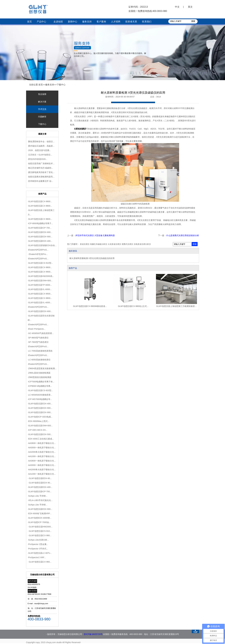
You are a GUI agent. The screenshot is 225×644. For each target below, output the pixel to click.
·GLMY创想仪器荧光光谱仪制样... (41, 318)
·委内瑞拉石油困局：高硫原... (41, 146)
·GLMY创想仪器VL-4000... (40, 303)
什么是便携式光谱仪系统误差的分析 (183, 235)
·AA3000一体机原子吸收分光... (42, 448)
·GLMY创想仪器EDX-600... (40, 232)
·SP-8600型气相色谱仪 (38, 338)
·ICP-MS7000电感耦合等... (40, 399)
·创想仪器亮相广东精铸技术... (41, 163)
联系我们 (147, 22)
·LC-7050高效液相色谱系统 (40, 351)
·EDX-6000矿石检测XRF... (40, 513)
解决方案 (42, 102)
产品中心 (41, 22)
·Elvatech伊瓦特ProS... (38, 250)
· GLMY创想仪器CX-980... (40, 535)
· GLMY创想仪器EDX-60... (40, 478)
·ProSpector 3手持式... (38, 549)
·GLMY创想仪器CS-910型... (40, 263)
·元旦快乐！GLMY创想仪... (40, 155)
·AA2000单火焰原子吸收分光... (42, 452)
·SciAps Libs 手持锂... (38, 496)
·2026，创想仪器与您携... (39, 150)
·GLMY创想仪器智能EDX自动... (42, 245)
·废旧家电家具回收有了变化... (41, 172)
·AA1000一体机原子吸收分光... (42, 456)
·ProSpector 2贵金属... (38, 544)
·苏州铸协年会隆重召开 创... (40, 181)
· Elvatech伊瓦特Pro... (38, 254)
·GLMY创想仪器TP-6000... (40, 285)
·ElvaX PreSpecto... (37, 329)
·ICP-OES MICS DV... (38, 430)
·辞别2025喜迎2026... (38, 159)
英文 (190, 7)
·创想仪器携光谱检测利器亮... (41, 177)
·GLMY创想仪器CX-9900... (40, 201)
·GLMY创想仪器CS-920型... (40, 390)
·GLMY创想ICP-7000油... (39, 522)
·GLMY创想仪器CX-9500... (40, 294)
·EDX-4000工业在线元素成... (41, 439)
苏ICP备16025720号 (93, 634)
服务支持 (87, 22)
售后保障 (42, 94)
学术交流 (42, 109)
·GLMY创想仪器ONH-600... (40, 281)
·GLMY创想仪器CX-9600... (40, 219)
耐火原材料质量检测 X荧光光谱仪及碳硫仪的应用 (92, 258)
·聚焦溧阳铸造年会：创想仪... (41, 142)
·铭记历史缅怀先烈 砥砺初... (40, 168)
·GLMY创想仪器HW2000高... (41, 276)
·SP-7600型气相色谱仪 (38, 342)
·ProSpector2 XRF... (37, 557)
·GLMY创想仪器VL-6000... (40, 289)
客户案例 (101, 22)
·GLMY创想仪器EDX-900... (40, 237)
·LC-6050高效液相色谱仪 (39, 360)
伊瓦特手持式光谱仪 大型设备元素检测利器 (95, 235)
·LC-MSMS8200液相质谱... (40, 395)
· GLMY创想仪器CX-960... (40, 562)
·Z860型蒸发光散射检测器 (40, 377)
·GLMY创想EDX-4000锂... (40, 518)
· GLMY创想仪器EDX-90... (40, 483)
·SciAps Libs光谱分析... (38, 540)
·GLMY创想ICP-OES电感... (40, 417)
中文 (177, 7)
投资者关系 (131, 22)
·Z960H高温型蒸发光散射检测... (42, 368)
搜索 (195, 244)
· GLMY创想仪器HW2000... (40, 527)
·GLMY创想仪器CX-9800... (40, 206)
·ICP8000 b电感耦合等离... (40, 386)
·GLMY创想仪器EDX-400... (40, 241)
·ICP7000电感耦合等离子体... (41, 382)
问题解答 (42, 117)
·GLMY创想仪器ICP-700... (40, 228)
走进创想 (58, 22)
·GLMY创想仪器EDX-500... (40, 434)
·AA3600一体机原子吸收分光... (42, 443)
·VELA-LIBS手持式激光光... (40, 500)
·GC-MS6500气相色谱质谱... (41, 333)
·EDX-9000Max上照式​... (39, 421)
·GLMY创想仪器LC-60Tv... (40, 553)
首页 (29, 22)
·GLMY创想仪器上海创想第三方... (41, 212)
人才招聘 (116, 22)
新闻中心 (73, 22)
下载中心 (61, 85)
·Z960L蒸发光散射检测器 (39, 373)
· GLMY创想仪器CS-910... (40, 531)
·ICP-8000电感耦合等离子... (40, 223)
